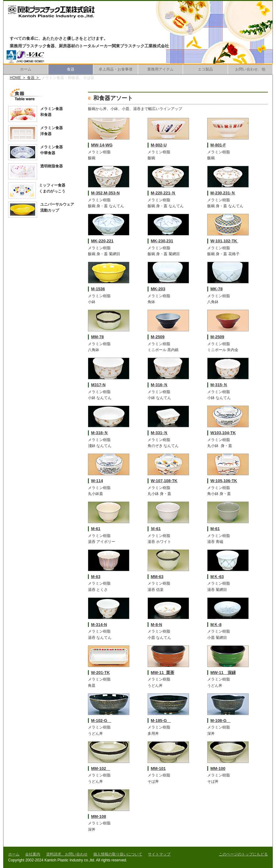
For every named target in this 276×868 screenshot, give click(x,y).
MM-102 (101, 768)
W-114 (97, 481)
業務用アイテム (160, 69)
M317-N (98, 385)
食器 (71, 69)
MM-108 (99, 816)
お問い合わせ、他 (250, 69)
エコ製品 (205, 69)
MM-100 (218, 768)
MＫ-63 (217, 577)
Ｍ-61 (156, 529)
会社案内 (33, 854)
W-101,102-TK (224, 241)
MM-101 (158, 768)
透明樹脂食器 (51, 166)
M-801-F (218, 145)
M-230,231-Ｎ (223, 193)
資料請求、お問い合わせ (67, 854)
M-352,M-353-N (105, 193)
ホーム (26, 69)
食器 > (34, 78)
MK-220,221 (102, 241)
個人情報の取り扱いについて (118, 854)
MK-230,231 (162, 241)
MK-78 (216, 289)
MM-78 (97, 337)
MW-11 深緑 (223, 673)
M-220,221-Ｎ (163, 193)
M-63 (96, 577)
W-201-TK (100, 673)
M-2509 (158, 337)
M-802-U (159, 145)
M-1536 (98, 289)
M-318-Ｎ (100, 433)
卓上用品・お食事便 (116, 69)
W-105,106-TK (224, 481)
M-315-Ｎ (219, 385)
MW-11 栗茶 (162, 673)
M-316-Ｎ (159, 385)
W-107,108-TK (164, 481)
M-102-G (101, 721)
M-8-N (156, 625)
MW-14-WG (102, 145)
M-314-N (99, 625)
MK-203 (158, 289)
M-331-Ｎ (159, 433)
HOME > (18, 78)
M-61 (96, 529)
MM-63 (157, 577)
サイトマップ (159, 854)
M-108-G (220, 721)
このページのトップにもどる (243, 854)
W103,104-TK (223, 433)
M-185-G (161, 721)
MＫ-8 (216, 625)
